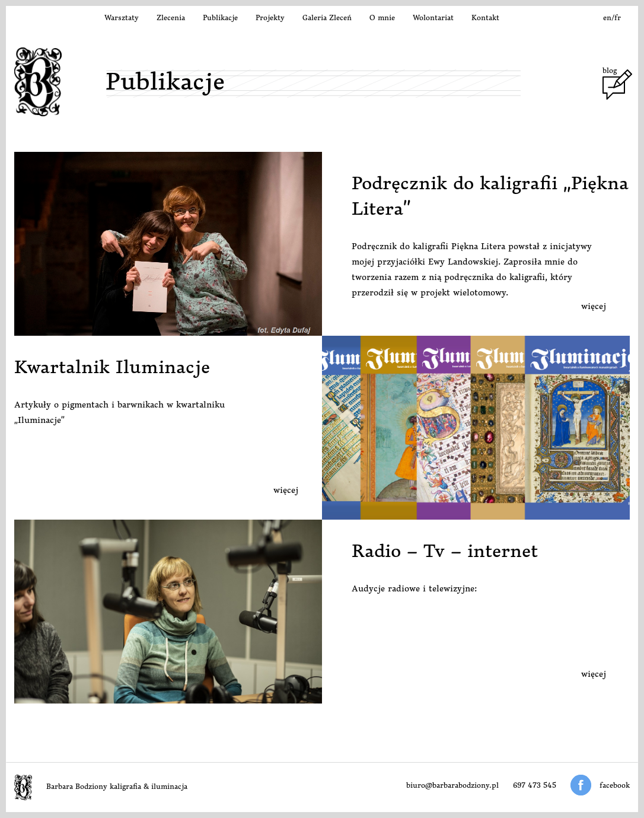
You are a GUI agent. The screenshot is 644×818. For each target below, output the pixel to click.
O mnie (382, 17)
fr (618, 17)
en (607, 17)
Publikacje (220, 17)
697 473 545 (535, 785)
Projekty (270, 17)
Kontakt (485, 17)
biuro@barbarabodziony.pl (452, 785)
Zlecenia (171, 17)
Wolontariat (433, 17)
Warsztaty (122, 17)
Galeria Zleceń (327, 17)
